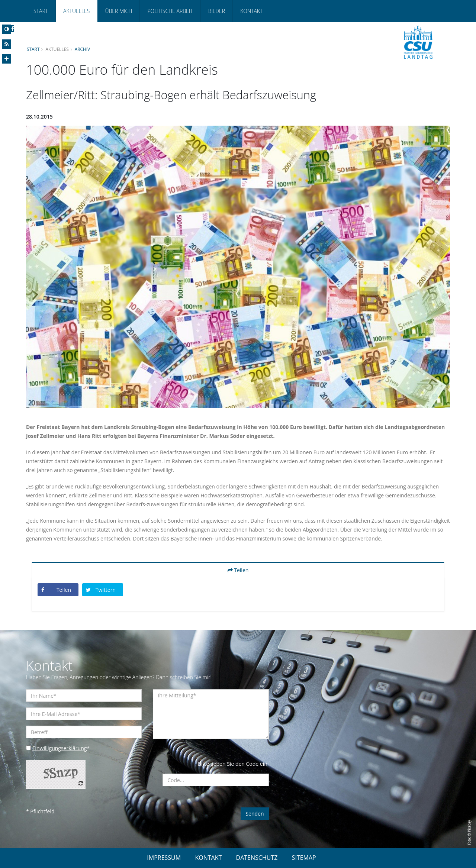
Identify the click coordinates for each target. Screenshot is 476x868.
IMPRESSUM (164, 858)
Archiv (83, 49)
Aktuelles (76, 11)
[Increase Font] (7, 59)
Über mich (118, 11)
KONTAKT (208, 858)
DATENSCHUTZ (257, 858)
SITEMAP (304, 858)
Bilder (217, 11)
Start (41, 11)
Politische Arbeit (170, 11)
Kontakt (251, 11)
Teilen (238, 570)
